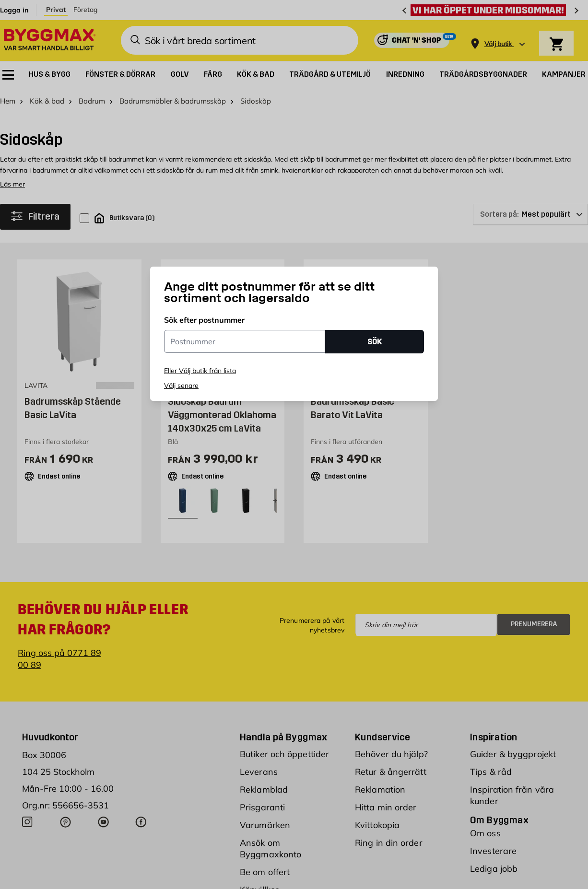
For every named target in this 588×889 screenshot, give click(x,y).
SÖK (375, 342)
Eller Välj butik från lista (200, 371)
